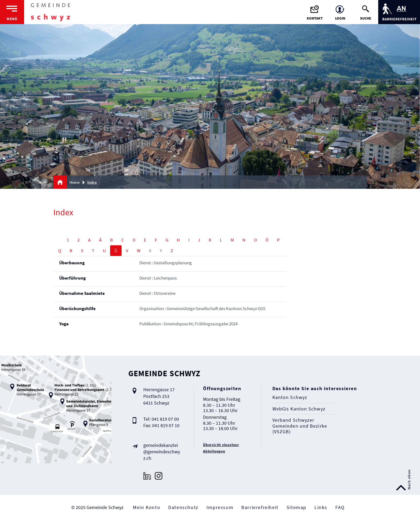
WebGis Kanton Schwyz (299, 409)
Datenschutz (183, 507)
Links (321, 507)
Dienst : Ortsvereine (157, 293)
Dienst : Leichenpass (158, 278)
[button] (94, 182)
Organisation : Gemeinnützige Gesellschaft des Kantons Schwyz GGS (202, 308)
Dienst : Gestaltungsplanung (166, 263)
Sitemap (297, 507)
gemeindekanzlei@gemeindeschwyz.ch (162, 452)
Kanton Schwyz (290, 397)
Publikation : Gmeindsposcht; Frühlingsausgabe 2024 (188, 324)
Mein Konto (147, 507)
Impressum (220, 507)
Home (75, 182)
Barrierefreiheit (260, 507)
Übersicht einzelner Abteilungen (221, 448)
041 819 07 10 (166, 425)
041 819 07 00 (165, 419)
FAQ (340, 507)
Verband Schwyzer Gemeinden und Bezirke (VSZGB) (300, 426)
